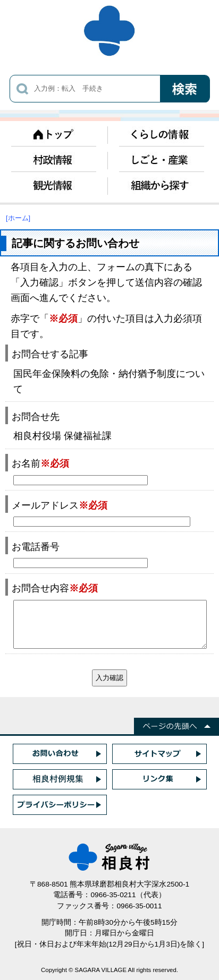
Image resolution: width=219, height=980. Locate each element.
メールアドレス (60, 505)
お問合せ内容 (55, 588)
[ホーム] (18, 218)
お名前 (40, 463)
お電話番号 (36, 547)
